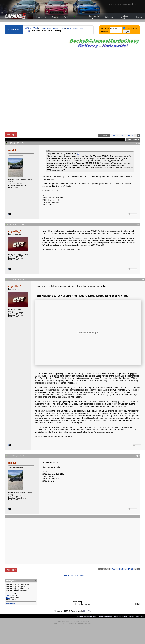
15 (122, 136)
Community (94, 17)
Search (139, 17)
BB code (9, 594)
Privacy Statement (105, 616)
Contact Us (81, 616)
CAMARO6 (33, 28)
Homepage (41, 17)
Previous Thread (67, 576)
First (113, 136)
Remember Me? (131, 29)
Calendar (109, 17)
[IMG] (8, 598)
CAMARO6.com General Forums (52, 28)
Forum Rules (11, 603)
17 (129, 136)
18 (132, 136)
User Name (105, 28)
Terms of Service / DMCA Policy (127, 616)
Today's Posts (125, 17)
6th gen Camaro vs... (75, 28)
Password (104, 32)
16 (126, 136)
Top (143, 616)
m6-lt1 (12, 150)
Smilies (8, 596)
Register (78, 17)
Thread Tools (132, 139)
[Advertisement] (16, 83)
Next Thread (79, 576)
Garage (55, 17)
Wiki (66, 17)
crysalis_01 (15, 231)
